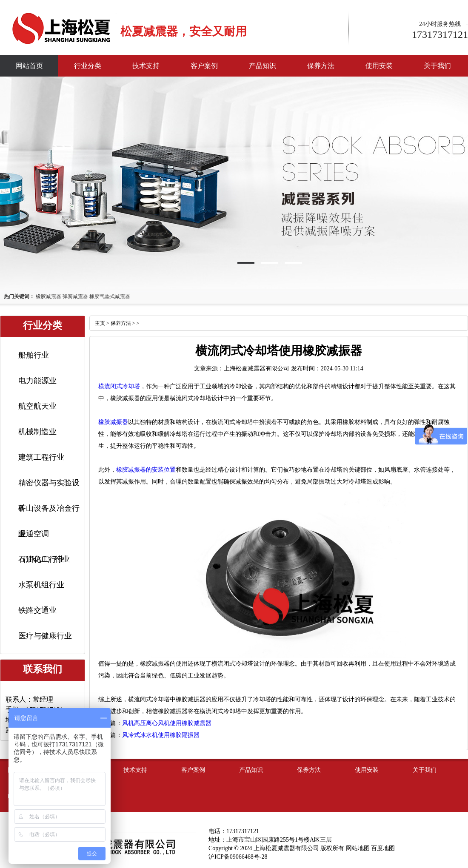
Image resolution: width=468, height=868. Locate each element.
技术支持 (146, 66)
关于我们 (437, 66)
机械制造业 (37, 432)
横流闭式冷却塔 (119, 386)
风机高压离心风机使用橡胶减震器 (167, 723)
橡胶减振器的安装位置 (146, 470)
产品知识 (263, 66)
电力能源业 (37, 381)
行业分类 (88, 66)
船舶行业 (34, 355)
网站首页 (29, 66)
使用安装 (379, 66)
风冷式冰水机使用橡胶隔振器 (161, 735)
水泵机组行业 (41, 585)
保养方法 (321, 66)
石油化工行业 (41, 559)
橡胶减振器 (113, 422)
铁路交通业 (37, 610)
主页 (100, 323)
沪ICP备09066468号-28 (238, 857)
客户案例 (204, 66)
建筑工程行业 (41, 457)
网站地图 (358, 848)
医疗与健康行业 (45, 636)
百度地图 (383, 848)
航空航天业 (37, 406)
